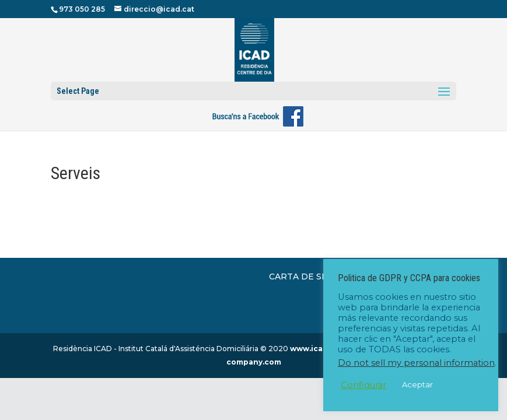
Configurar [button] (363, 385)
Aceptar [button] (417, 384)
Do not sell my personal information (416, 363)
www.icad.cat (316, 349)
